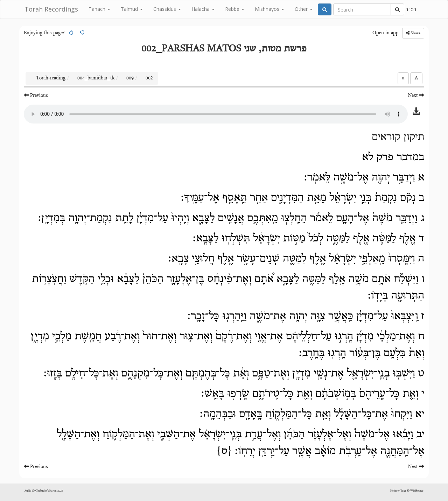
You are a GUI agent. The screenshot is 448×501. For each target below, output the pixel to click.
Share (413, 33)
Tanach (99, 9)
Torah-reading (51, 78)
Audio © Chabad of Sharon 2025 (44, 491)
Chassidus (167, 9)
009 (130, 78)
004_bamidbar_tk (96, 78)
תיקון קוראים (398, 137)
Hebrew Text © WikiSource (407, 491)
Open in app (386, 33)
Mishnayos (269, 9)
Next (416, 95)
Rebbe (235, 9)
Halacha (203, 9)
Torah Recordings (51, 9)
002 (149, 78)
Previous (36, 95)
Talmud (132, 9)
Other (304, 9)
